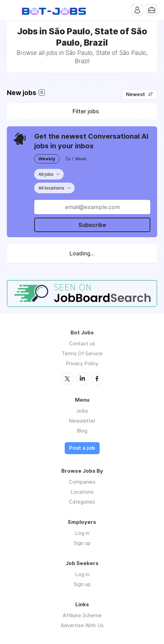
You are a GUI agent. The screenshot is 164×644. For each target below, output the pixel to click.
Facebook (97, 379)
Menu (12, 10)
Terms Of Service (82, 353)
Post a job (82, 448)
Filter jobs (86, 111)
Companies (82, 482)
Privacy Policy (82, 363)
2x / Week (76, 159)
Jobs (82, 411)
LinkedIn (82, 379)
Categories (82, 502)
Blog (82, 431)
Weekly (47, 159)
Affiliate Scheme (82, 615)
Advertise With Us (82, 625)
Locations (82, 492)
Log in (82, 533)
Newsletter (82, 421)
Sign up (82, 543)
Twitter (67, 379)
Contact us (82, 343)
